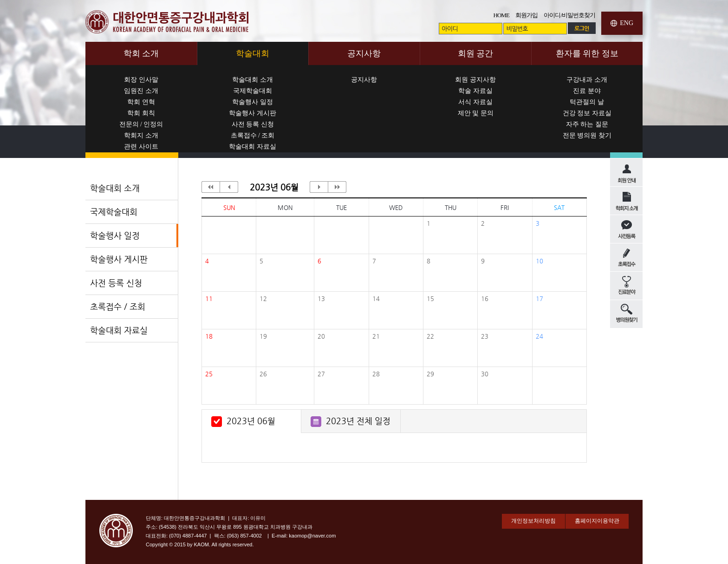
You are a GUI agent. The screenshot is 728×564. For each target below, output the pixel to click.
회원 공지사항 (475, 80)
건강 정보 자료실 (587, 113)
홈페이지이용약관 (597, 521)
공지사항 (364, 80)
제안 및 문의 (476, 113)
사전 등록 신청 (253, 124)
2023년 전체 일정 (358, 421)
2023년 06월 (251, 421)
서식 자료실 (475, 102)
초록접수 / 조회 (253, 135)
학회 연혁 (141, 102)
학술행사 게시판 (253, 113)
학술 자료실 (475, 91)
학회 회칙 (141, 113)
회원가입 (526, 15)
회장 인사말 (141, 80)
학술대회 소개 (253, 80)
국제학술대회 (253, 91)
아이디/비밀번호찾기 (569, 15)
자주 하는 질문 (587, 124)
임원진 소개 (141, 91)
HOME (501, 15)
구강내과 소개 (587, 80)
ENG (627, 23)
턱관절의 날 (587, 102)
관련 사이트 (141, 147)
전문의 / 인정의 (141, 124)
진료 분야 (587, 91)
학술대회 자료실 (253, 147)
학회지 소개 (141, 135)
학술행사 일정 (253, 102)
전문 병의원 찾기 (587, 135)
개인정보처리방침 (533, 521)
